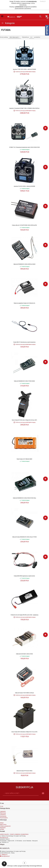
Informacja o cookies (12, 866)
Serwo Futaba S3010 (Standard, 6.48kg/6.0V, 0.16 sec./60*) (24, 732)
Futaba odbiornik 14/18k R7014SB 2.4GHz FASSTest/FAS (24, 225)
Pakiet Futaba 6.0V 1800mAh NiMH (24, 459)
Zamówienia (3, 816)
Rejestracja (3, 813)
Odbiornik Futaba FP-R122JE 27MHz (24, 771)
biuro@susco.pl (4, 838)
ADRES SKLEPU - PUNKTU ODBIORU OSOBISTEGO (14, 834)
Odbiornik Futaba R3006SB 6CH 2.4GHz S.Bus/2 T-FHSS (24, 537)
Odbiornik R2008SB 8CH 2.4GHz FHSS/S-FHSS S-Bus (24, 498)
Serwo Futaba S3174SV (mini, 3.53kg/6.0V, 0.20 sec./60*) (24, 420)
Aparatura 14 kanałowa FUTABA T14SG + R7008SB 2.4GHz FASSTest (24, 108)
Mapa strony (3, 824)
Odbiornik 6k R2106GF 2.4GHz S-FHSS (24, 654)
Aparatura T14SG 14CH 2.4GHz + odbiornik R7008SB (24, 69)
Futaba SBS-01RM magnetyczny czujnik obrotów (24, 576)
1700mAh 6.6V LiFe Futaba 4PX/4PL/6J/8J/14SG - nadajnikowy (24, 615)
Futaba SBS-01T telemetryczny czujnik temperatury (24, 342)
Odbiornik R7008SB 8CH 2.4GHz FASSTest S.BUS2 (24, 264)
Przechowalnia (4, 818)
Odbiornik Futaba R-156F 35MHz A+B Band (24, 693)
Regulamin (3, 828)
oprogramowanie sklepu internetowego (27, 866)
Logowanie (3, 811)
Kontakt (2, 829)
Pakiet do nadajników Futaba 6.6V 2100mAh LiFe (24, 303)
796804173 (4, 855)
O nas (2, 806)
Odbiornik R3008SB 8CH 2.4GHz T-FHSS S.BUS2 (24, 381)
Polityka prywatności (5, 826)
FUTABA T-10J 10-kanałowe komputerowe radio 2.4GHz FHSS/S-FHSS (24, 147)
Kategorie (8, 23)
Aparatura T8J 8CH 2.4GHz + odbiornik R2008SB (24, 186)
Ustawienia (3, 815)
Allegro (2, 823)
